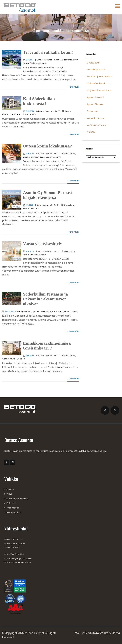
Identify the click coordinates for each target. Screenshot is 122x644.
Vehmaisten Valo (96, 125)
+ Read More (73, 87)
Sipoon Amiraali (95, 97)
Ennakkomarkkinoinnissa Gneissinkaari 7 (47, 346)
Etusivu (10, 489)
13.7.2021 (29, 60)
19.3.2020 (30, 251)
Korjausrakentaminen (98, 90)
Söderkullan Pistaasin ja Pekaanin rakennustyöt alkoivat (45, 299)
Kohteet (11, 503)
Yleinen (44, 63)
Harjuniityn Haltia (96, 70)
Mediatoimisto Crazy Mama (103, 633)
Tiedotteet (34, 63)
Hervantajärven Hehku (99, 77)
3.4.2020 (29, 205)
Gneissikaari (70, 154)
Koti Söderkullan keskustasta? (39, 101)
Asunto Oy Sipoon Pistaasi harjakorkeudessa (47, 195)
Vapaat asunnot (29, 114)
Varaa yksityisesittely (43, 244)
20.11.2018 (30, 356)
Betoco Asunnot (44, 60)
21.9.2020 (30, 154)
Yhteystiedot (14, 508)
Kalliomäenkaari (95, 83)
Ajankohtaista (14, 512)
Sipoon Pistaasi (30, 157)
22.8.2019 (9, 311)
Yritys (9, 494)
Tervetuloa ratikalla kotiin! (48, 52)
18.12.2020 (30, 111)
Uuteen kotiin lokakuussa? (47, 146)
